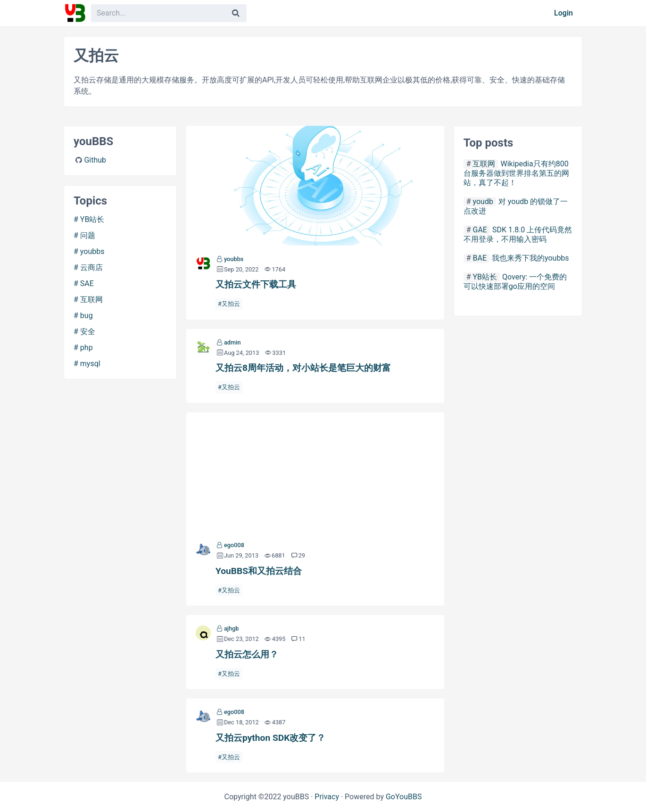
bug (87, 316)
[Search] (236, 13)
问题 (88, 235)
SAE (87, 283)
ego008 (234, 545)
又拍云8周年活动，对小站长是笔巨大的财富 (303, 368)
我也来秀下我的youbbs (530, 258)
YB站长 (92, 219)
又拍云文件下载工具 (315, 186)
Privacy (327, 797)
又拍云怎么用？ (247, 654)
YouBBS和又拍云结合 (315, 472)
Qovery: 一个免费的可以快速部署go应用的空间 (515, 282)
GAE (480, 230)
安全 (88, 332)
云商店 (91, 267)
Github (95, 160)
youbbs (92, 251)
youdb (483, 201)
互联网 (91, 299)
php (87, 348)
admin (232, 342)
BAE (480, 258)
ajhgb (232, 628)
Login (563, 13)
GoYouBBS (404, 797)
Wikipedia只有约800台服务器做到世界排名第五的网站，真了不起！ (516, 173)
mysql (90, 364)
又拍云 (231, 304)
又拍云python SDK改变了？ (270, 738)
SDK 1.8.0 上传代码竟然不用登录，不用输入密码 (518, 234)
